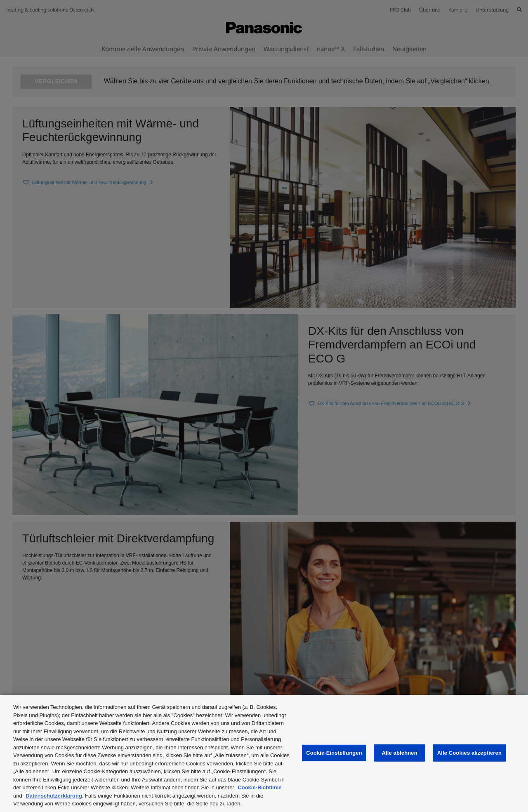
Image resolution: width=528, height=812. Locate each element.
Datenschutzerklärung (54, 796)
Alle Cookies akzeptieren (469, 753)
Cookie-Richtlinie (259, 787)
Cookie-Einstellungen (334, 753)
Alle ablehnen (400, 753)
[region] (264, 753)
